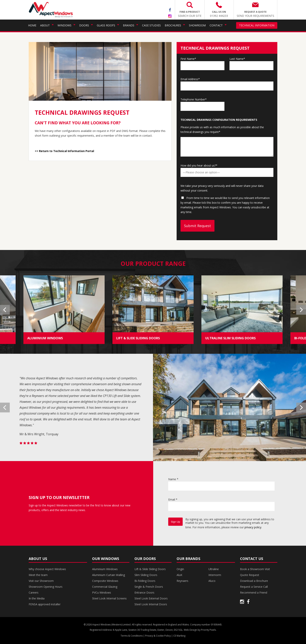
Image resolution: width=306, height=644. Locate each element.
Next (301, 310)
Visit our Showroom (41, 581)
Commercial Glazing (105, 587)
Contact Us (252, 559)
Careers (34, 592)
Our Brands (188, 559)
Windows (64, 25)
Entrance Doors (144, 592)
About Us (38, 559)
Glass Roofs (106, 25)
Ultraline (214, 569)
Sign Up (175, 522)
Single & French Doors (149, 587)
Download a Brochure (254, 581)
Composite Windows (105, 581)
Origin (180, 569)
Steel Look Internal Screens (109, 598)
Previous (5, 310)
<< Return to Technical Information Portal (64, 151)
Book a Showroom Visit (255, 569)
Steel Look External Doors (151, 598)
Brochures (173, 25)
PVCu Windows (102, 592)
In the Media (37, 598)
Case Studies (151, 25)
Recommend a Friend (254, 592)
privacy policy (253, 527)
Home (32, 25)
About (45, 25)
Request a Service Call (254, 587)
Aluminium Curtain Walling (109, 575)
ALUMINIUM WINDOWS (45, 338)
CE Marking (179, 636)
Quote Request (250, 575)
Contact (216, 25)
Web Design (190, 630)
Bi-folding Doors (145, 581)
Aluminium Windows (105, 569)
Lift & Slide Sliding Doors (150, 569)
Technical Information (257, 25)
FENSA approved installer (45, 604)
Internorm (215, 575)
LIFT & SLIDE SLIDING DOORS (138, 338)
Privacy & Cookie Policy (158, 636)
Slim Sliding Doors (146, 575)
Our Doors (145, 559)
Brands (129, 25)
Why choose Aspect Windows (47, 569)
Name (173, 479)
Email (173, 499)
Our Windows (106, 559)
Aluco (212, 581)
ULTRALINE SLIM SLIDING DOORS (230, 338)
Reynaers (182, 581)
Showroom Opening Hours (46, 587)
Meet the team (38, 575)
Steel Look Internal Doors (151, 604)
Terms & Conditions (132, 636)
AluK (179, 575)
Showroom (197, 25)
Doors (84, 25)
